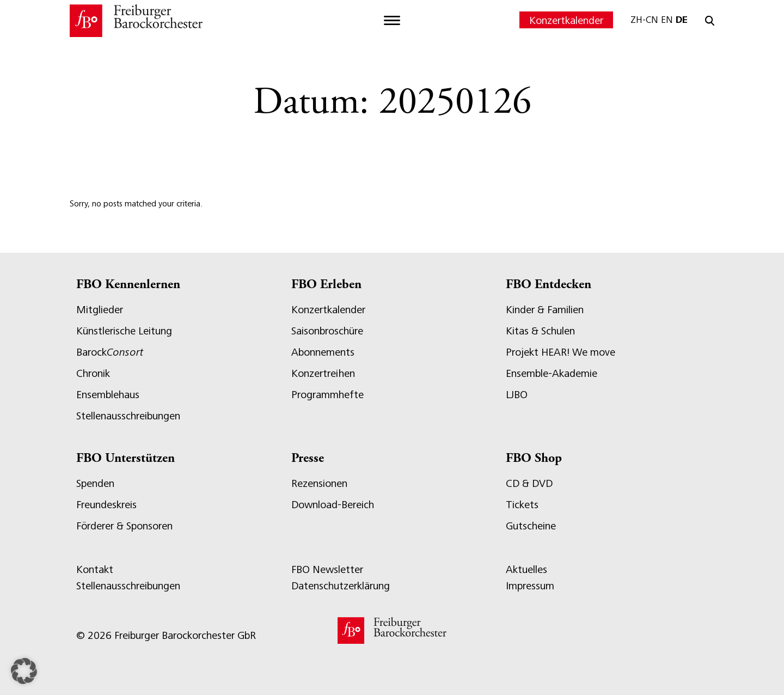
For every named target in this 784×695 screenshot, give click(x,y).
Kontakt (95, 569)
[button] (24, 671)
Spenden (95, 483)
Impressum (530, 586)
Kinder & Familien (545, 310)
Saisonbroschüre (327, 331)
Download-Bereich (333, 505)
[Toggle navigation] (392, 21)
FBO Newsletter (327, 569)
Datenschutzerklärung (341, 586)
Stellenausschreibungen (128, 416)
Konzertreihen (323, 373)
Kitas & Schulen (540, 331)
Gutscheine (531, 526)
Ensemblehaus (108, 395)
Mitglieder (100, 310)
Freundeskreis (106, 505)
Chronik (93, 373)
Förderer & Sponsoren (124, 526)
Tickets (522, 505)
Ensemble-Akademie (552, 373)
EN (667, 20)
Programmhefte (327, 395)
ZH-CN (644, 20)
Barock (110, 352)
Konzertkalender (566, 20)
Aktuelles (526, 569)
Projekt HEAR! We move (561, 352)
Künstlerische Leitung (124, 331)
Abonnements (323, 352)
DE (682, 20)
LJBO (517, 395)
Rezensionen (319, 483)
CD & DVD (529, 483)
